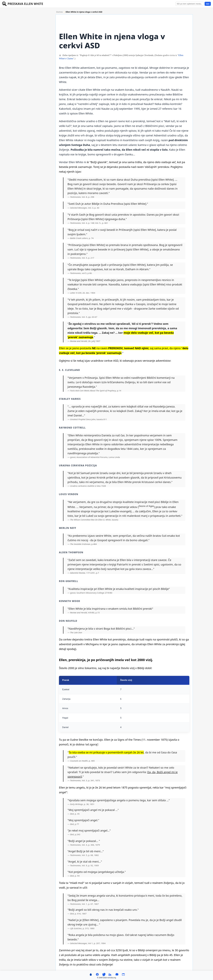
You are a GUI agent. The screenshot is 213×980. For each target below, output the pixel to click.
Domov (59, 12)
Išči (208, 4)
